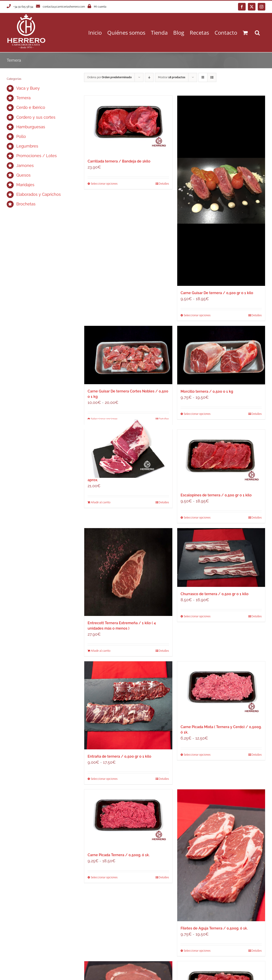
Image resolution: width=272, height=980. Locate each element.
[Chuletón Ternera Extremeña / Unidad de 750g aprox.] (128, 449)
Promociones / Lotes (37, 156)
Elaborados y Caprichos (39, 194)
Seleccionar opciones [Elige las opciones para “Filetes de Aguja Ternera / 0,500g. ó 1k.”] (197, 951)
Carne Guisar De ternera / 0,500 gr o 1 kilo (217, 293)
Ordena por (109, 77)
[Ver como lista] (212, 77)
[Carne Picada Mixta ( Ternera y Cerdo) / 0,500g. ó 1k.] (221, 691)
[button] (257, 33)
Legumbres (27, 146)
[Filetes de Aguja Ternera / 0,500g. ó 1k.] (221, 855)
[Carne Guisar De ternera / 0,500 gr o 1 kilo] (221, 191)
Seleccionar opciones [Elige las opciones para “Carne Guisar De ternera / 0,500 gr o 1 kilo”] (197, 315)
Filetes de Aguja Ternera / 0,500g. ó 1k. (214, 928)
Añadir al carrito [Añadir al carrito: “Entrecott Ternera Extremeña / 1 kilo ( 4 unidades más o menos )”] (101, 651)
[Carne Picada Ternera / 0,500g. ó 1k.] (128, 819)
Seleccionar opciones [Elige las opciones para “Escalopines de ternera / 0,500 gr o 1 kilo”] (197, 518)
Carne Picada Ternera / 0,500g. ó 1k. (119, 855)
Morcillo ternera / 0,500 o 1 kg (207, 391)
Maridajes (25, 185)
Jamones (25, 165)
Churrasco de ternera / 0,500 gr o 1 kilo (215, 594)
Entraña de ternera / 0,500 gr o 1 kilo (119, 756)
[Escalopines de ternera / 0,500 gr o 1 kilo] (221, 459)
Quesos (23, 175)
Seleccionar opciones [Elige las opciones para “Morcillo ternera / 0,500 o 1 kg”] (197, 414)
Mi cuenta (100, 7)
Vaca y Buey (28, 88)
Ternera (23, 98)
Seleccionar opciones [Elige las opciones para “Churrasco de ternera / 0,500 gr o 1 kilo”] (197, 616)
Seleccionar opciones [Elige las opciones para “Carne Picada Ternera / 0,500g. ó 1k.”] (104, 877)
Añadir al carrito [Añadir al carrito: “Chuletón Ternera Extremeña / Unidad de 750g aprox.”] (101, 502)
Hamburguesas (31, 127)
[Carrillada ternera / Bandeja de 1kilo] (128, 125)
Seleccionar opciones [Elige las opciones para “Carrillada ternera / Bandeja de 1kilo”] (104, 184)
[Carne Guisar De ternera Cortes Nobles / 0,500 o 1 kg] (128, 355)
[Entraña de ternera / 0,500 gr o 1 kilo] (128, 705)
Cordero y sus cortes (36, 117)
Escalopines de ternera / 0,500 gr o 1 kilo (216, 495)
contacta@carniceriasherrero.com (64, 7)
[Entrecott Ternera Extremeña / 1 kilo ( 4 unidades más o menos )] (128, 572)
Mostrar (172, 77)
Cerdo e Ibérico (31, 107)
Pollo (21, 136)
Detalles (164, 184)
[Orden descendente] (149, 77)
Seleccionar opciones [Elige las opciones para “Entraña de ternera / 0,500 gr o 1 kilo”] (104, 779)
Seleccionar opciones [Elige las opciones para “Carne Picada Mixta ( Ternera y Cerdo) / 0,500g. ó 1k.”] (197, 755)
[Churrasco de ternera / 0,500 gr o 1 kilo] (221, 557)
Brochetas (26, 204)
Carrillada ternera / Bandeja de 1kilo (119, 161)
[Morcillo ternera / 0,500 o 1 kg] (221, 355)
